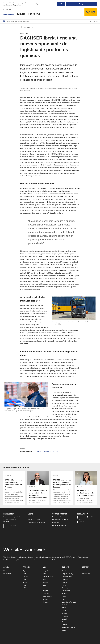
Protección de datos (34, 520)
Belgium (65, 574)
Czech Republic (67, 577)
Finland (64, 582)
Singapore (46, 594)
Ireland (64, 596)
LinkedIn (81, 522)
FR (69, 574)
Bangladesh (46, 571)
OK (61, 4)
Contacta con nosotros (59, 525)
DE (74, 602)
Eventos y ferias (57, 517)
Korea (44, 588)
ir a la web (7, 9)
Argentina (26, 571)
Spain (64, 622)
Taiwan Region (47, 596)
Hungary (65, 594)
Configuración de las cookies (37, 523)
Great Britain (66, 591)
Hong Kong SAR (48, 577)
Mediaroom (9, 14)
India (44, 579)
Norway (64, 608)
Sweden (65, 625)
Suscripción (13, 526)
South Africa (7, 574)
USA (24, 588)
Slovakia (65, 619)
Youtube (90, 517)
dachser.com (56, 560)
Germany (65, 588)
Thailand (45, 599)
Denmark (65, 579)
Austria (64, 571)
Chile (25, 579)
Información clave (33, 517)
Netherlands (66, 605)
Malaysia (45, 591)
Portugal (65, 613)
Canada (25, 577)
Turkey (64, 630)
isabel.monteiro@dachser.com (48, 451)
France (64, 585)
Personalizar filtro (27, 27)
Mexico (25, 582)
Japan (44, 585)
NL (72, 574)
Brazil (25, 574)
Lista (90, 22)
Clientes (22, 14)
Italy (63, 599)
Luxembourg (66, 602)
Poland (64, 611)
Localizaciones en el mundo (61, 520)
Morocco (6, 571)
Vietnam (45, 602)
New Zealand (86, 574)
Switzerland (66, 628)
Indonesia (46, 582)
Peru (24, 585)
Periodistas (35, 14)
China (44, 574)
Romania (65, 616)
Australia (84, 571)
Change (81, 4)
